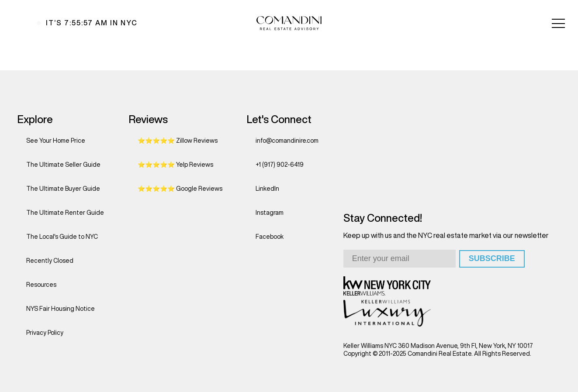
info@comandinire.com (287, 141)
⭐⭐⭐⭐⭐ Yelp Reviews (175, 165)
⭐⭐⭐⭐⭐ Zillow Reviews (178, 141)
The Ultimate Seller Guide (63, 165)
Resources (41, 285)
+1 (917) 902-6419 (280, 165)
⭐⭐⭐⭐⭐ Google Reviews (180, 189)
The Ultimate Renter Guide (65, 213)
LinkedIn (267, 189)
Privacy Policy (45, 333)
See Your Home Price (56, 141)
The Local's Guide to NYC (62, 237)
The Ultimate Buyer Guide (63, 189)
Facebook (270, 237)
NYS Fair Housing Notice (61, 309)
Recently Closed (50, 261)
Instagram (270, 213)
